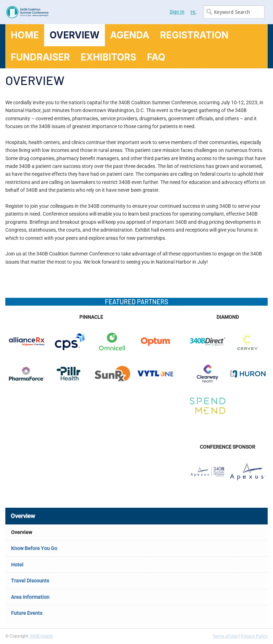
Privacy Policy (254, 636)
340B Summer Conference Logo (71, 12)
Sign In (177, 12)
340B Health (41, 636)
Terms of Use (225, 636)
